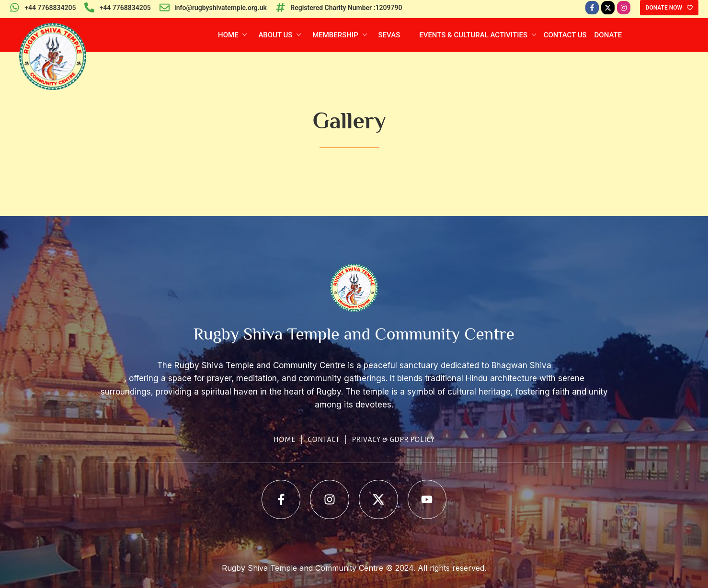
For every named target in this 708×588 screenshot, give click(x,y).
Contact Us (565, 35)
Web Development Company (354, 582)
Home (229, 35)
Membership (336, 35)
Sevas (389, 35)
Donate (608, 35)
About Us (276, 35)
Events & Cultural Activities (474, 35)
